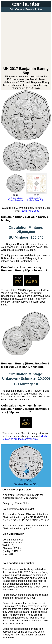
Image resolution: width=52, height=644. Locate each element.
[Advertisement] (26, 39)
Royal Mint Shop (30, 211)
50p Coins (16, 9)
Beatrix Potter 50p (26, 483)
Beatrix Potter (34, 9)
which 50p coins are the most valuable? (25, 438)
